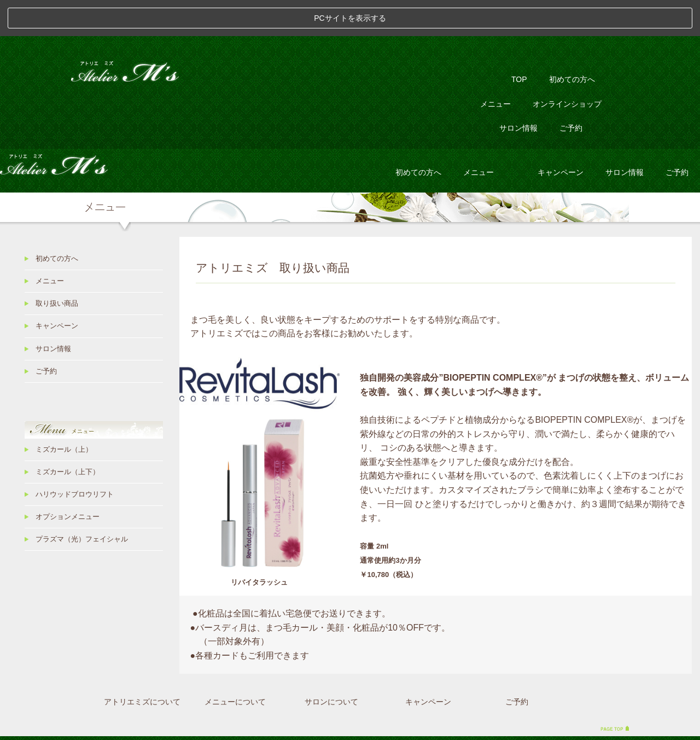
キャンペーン (561, 136)
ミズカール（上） (64, 413)
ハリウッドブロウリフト (75, 458)
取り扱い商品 (57, 267)
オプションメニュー (68, 481)
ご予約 (571, 92)
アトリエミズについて (142, 665)
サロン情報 (518, 92)
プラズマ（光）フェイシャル (82, 503)
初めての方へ (572, 43)
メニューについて (235, 665)
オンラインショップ (567, 67)
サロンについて (331, 665)
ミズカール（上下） (68, 435)
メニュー (495, 67)
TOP (519, 43)
